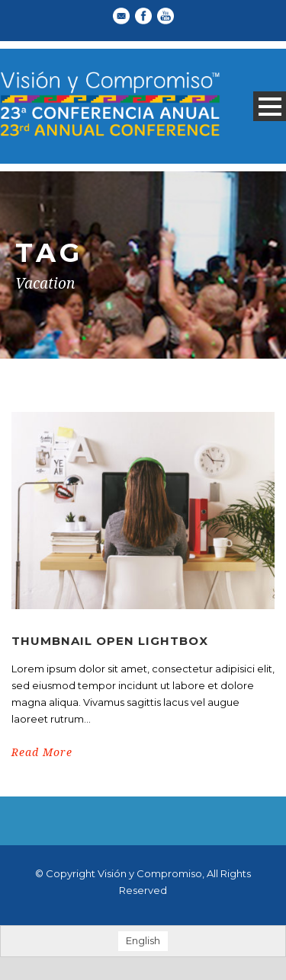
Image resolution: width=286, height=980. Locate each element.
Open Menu (270, 106)
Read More (42, 752)
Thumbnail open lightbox (110, 641)
